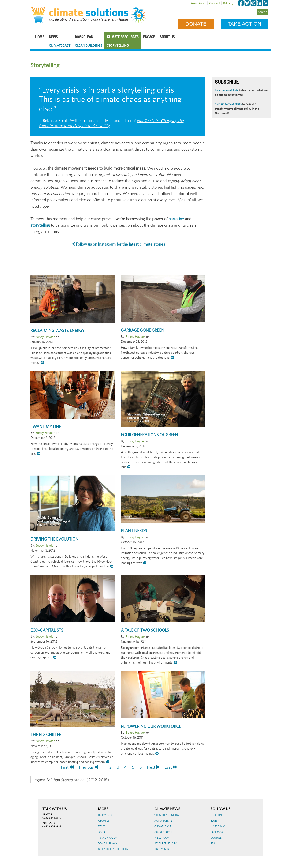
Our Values (105, 815)
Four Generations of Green (149, 435)
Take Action (245, 24)
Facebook (217, 832)
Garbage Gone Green (143, 330)
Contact (215, 3)
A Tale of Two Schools (145, 630)
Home (40, 37)
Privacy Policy (107, 838)
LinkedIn (216, 815)
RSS (213, 843)
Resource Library (165, 843)
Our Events (162, 849)
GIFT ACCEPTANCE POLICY (113, 849)
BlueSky (216, 821)
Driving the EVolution (54, 539)
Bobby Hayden (45, 337)
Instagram (218, 826)
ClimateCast (60, 45)
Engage (149, 37)
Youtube (216, 838)
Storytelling (118, 45)
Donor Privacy (108, 843)
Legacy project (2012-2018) (71, 780)
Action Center (164, 821)
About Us (167, 37)
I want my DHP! (46, 426)
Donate (196, 24)
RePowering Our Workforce (151, 726)
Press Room (198, 3)
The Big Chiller (46, 735)
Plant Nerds (134, 531)
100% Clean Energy (167, 815)
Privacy (228, 3)
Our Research (163, 832)
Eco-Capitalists (47, 630)
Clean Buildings (89, 45)
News (53, 37)
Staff (101, 826)
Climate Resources (123, 37)
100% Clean (84, 37)
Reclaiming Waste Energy (58, 330)
